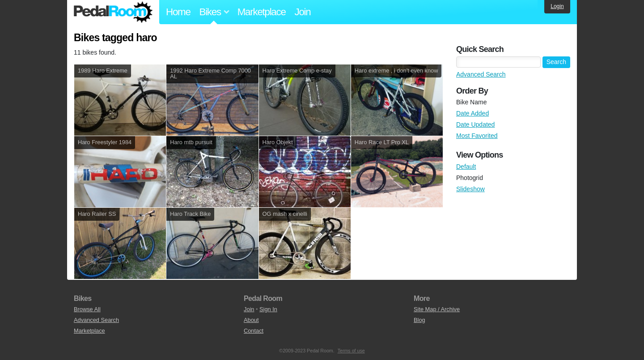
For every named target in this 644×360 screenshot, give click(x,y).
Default (466, 167)
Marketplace (262, 12)
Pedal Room (113, 12)
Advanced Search (481, 74)
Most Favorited (477, 136)
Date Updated (475, 124)
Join (303, 12)
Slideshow (470, 189)
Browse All (87, 309)
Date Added (472, 113)
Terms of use (351, 351)
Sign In (268, 309)
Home (178, 12)
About (251, 320)
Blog (419, 320)
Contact (254, 331)
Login (557, 6)
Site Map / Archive (437, 309)
